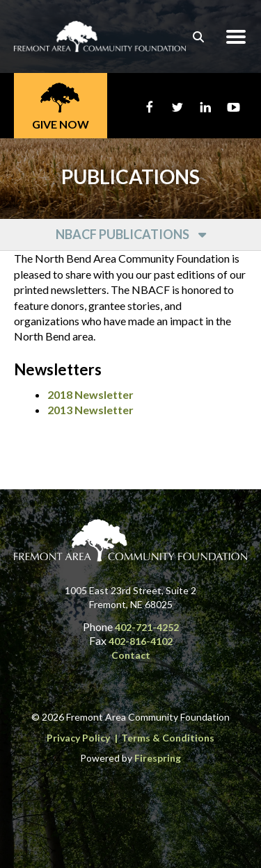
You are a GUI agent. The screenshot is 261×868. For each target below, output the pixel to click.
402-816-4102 (141, 641)
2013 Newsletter (90, 410)
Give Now (61, 124)
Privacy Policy (78, 738)
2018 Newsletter (90, 394)
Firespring (158, 758)
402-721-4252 (147, 627)
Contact (131, 655)
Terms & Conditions (168, 738)
